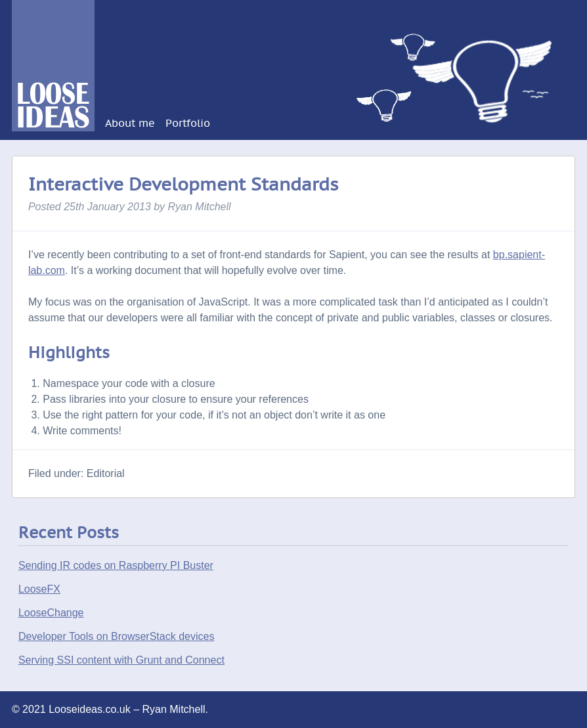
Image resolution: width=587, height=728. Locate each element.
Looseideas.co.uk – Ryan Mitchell (55, 17)
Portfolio (188, 124)
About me (130, 124)
